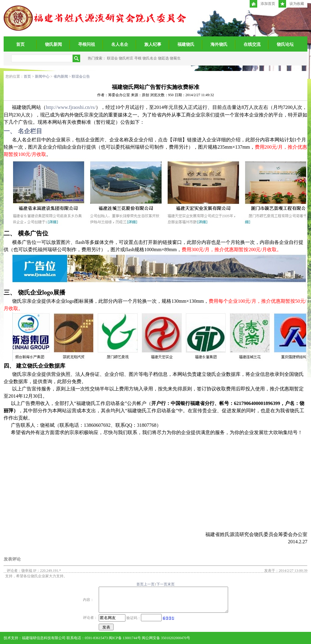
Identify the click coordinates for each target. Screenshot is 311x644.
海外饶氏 (219, 44)
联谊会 (112, 58)
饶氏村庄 (126, 58)
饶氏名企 (150, 58)
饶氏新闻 (53, 44)
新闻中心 (42, 76)
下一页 (162, 584)
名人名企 (120, 44)
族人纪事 (153, 44)
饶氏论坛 (285, 44)
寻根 (138, 58)
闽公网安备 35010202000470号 (166, 638)
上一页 (149, 584)
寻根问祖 (87, 44)
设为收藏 (291, 4)
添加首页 (262, 4)
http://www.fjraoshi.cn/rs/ (71, 107)
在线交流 (252, 44)
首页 (20, 44)
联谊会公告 (81, 76)
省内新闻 (61, 76)
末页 (171, 584)
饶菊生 (175, 58)
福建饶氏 (186, 44)
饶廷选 (163, 58)
